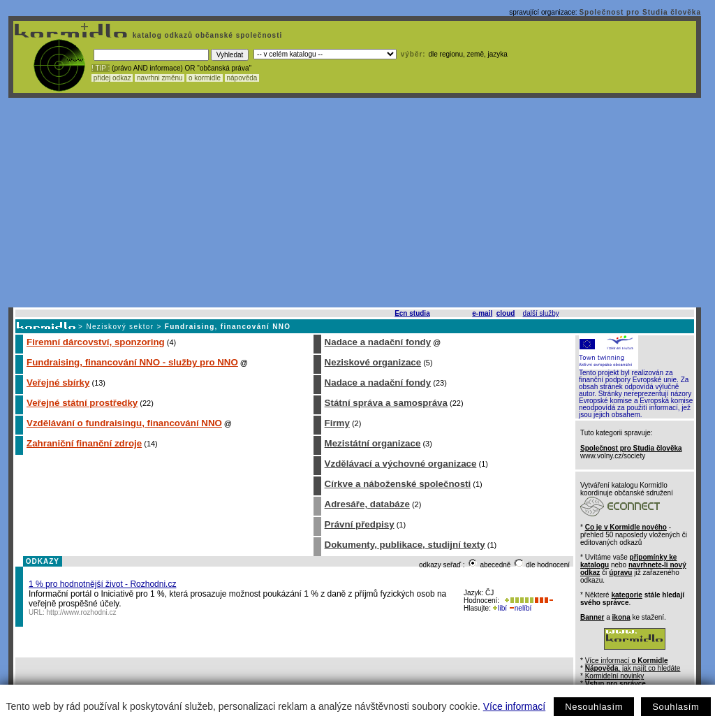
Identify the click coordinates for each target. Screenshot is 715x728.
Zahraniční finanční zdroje (84, 443)
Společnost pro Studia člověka (640, 12)
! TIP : (101, 68)
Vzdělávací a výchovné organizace (401, 464)
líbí (500, 608)
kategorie (626, 595)
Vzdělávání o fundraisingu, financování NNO (124, 423)
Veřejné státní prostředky (82, 403)
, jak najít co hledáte (633, 668)
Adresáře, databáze (367, 504)
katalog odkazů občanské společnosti (206, 35)
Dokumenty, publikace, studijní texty (405, 545)
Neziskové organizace (373, 362)
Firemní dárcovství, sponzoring (96, 342)
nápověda (242, 78)
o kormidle (205, 78)
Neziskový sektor (120, 327)
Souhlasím (676, 707)
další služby (541, 313)
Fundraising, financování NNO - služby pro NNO (132, 362)
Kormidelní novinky (614, 676)
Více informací (514, 706)
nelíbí (520, 608)
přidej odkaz (112, 78)
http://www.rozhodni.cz (82, 612)
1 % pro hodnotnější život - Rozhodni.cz (102, 584)
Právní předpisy (360, 524)
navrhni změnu (160, 78)
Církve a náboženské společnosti (398, 484)
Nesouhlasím (594, 707)
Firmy (337, 423)
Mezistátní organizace (373, 443)
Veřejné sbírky (58, 383)
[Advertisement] (355, 203)
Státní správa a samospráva (386, 403)
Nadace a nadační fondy (378, 342)
